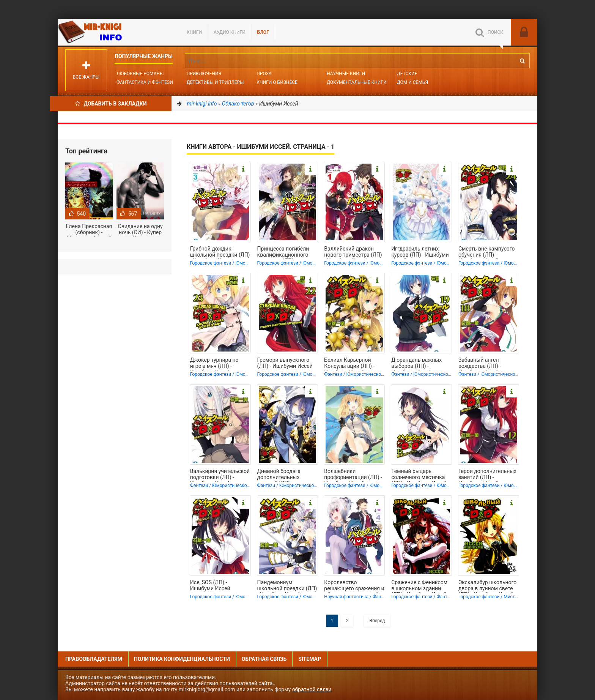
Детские (407, 74)
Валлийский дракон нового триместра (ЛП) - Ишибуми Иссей (353, 252)
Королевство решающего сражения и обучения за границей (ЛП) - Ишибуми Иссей (354, 586)
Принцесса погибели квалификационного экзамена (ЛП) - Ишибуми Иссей (283, 252)
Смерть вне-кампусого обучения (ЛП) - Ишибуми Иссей (487, 252)
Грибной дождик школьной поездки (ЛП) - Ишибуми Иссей (220, 252)
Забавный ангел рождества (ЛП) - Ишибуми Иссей (480, 364)
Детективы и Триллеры (215, 82)
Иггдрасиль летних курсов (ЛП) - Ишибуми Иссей (420, 252)
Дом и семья (412, 82)
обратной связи (312, 689)
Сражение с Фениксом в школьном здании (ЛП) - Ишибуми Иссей (419, 586)
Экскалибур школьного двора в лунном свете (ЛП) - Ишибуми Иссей (487, 586)
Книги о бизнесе (277, 82)
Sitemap (310, 659)
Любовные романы (140, 74)
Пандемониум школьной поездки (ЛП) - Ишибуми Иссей (287, 586)
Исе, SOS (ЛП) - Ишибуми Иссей (210, 585)
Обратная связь (264, 659)
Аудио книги (230, 32)
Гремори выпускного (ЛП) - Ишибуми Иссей (285, 363)
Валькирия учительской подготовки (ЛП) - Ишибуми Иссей (220, 475)
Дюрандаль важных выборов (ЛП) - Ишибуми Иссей (416, 364)
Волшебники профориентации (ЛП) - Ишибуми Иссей (353, 475)
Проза (264, 74)
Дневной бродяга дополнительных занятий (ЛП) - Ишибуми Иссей (279, 475)
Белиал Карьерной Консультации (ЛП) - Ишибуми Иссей (349, 364)
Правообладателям (94, 659)
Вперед (377, 621)
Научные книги (346, 74)
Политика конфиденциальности (182, 659)
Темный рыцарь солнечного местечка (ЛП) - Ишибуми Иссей (419, 475)
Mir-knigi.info (115, 32)
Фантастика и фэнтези (145, 82)
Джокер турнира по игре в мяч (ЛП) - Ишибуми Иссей (214, 364)
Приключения (204, 74)
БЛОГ (263, 32)
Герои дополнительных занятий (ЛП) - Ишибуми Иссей (487, 475)
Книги (194, 32)
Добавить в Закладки (111, 104)
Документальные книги (357, 82)
